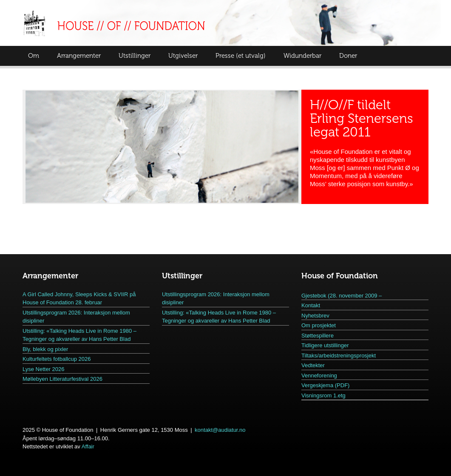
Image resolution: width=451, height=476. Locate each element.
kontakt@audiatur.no (220, 430)
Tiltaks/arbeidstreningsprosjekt (339, 356)
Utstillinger (135, 56)
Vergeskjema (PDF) (325, 385)
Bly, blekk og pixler (45, 349)
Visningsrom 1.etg (323, 395)
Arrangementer (79, 56)
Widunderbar (302, 56)
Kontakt (311, 305)
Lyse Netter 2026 (44, 369)
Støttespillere (318, 336)
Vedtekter (313, 365)
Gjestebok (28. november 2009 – (342, 296)
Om (34, 56)
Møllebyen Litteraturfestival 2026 (62, 379)
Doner (348, 56)
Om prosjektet (319, 325)
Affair (88, 446)
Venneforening (319, 375)
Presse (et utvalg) (241, 56)
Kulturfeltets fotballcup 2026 (57, 359)
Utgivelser (183, 56)
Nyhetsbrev (315, 316)
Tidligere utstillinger (325, 345)
